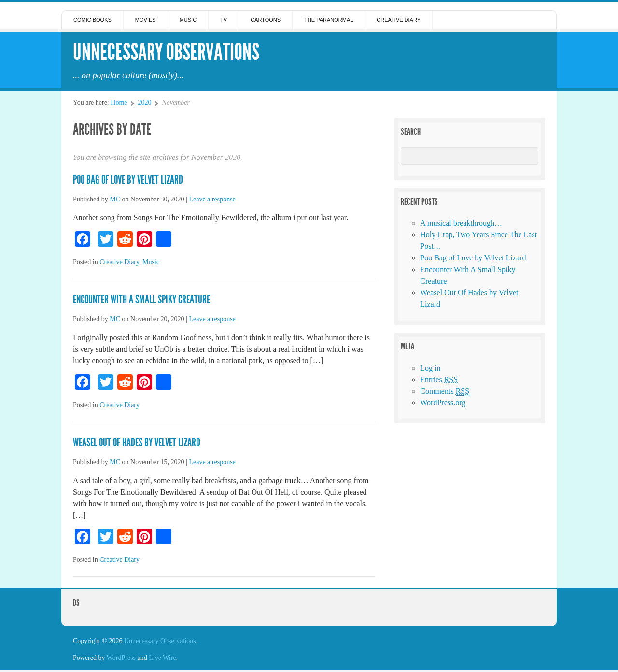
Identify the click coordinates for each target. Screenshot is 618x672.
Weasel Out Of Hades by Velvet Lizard (137, 443)
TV (224, 20)
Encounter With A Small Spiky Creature (141, 300)
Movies (146, 20)
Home (119, 103)
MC (115, 199)
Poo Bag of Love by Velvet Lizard (128, 180)
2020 (144, 103)
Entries (439, 380)
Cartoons (266, 20)
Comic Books (92, 20)
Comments (445, 391)
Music (188, 20)
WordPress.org (443, 403)
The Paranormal (329, 20)
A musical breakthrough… (461, 223)
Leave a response (212, 199)
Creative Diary (399, 20)
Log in (430, 368)
